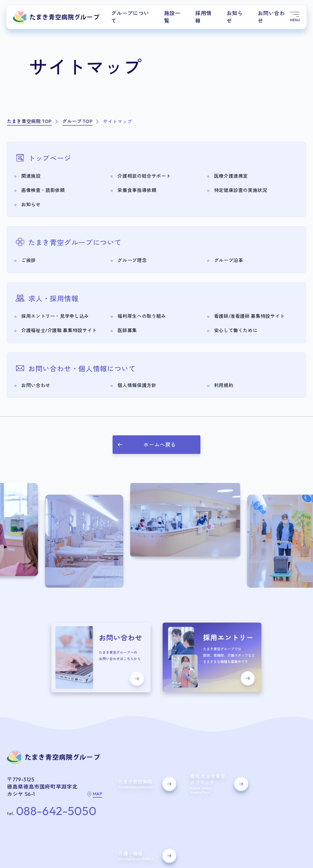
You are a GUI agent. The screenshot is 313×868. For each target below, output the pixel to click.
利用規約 (89, 835)
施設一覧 (177, 18)
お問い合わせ (272, 18)
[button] (156, 445)
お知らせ (237, 18)
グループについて (138, 18)
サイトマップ (20, 835)
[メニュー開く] (294, 19)
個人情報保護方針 (57, 835)
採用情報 (207, 18)
